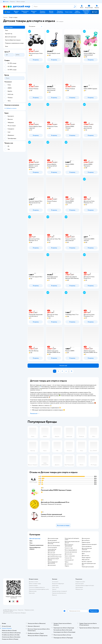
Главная (5, 17)
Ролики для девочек (87, 546)
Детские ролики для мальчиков (87, 549)
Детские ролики (86, 538)
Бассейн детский (86, 552)
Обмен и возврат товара (35, 584)
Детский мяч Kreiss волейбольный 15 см (55, 502)
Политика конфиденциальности (37, 587)
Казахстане (17, 613)
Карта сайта (32, 593)
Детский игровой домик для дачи (89, 564)
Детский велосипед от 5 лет (55, 557)
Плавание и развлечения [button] (36, 545)
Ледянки (67, 566)
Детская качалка (52, 565)
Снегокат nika (68, 558)
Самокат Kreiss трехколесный (51, 514)
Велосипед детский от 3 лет (55, 555)
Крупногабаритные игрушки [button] (35, 548)
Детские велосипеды (53, 538)
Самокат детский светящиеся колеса (72, 539)
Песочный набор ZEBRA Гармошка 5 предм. (56, 490)
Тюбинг (67, 562)
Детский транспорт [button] (35, 539)
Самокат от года (69, 548)
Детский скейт (51, 553)
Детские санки (68, 554)
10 (72, 371)
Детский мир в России (9, 613)
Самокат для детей (52, 548)
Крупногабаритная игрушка (13, 40)
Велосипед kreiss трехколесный (69, 545)
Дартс (83, 554)
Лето (7, 30)
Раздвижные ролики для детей (89, 544)
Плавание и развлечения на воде (14, 43)
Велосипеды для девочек (71, 550)
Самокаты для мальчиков (71, 552)
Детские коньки (69, 564)
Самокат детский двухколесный (52, 550)
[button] (69, 12)
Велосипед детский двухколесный (53, 563)
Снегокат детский (69, 560)
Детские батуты (86, 540)
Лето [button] (31, 543)
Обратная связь (33, 591)
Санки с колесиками (70, 556)
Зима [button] (31, 541)
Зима (6, 46)
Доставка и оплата (33, 582)
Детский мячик (86, 556)
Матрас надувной (86, 558)
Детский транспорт (11, 37)
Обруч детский (86, 560)
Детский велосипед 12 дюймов (53, 559)
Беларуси (24, 613)
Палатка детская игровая (88, 567)
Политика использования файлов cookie (39, 589)
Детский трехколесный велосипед (54, 543)
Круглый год (9, 34)
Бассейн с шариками (87, 562)
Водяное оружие (86, 542)
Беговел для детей (52, 540)
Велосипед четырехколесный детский (72, 542)
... (69, 371)
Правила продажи (33, 585)
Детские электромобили (54, 546)
